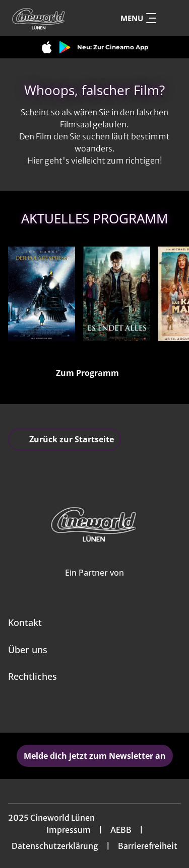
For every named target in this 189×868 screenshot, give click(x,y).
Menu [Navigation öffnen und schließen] (138, 18)
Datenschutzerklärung (55, 846)
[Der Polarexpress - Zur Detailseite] (42, 294)
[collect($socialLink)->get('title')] (84, 711)
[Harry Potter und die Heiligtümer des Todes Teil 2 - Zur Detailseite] (117, 294)
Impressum (69, 830)
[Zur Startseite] (45, 18)
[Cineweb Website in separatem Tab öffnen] (94, 583)
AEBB (121, 830)
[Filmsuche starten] (171, 18)
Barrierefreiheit (148, 846)
